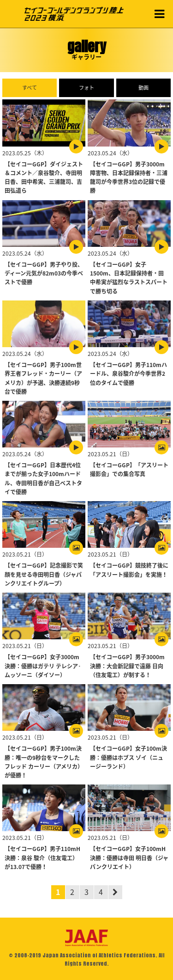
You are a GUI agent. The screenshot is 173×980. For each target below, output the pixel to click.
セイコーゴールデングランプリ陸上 (74, 14)
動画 (143, 88)
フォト (86, 88)
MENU (159, 14)
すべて (30, 88)
